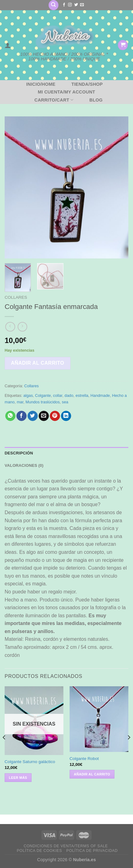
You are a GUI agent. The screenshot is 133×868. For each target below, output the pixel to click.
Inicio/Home (41, 84)
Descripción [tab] (19, 453)
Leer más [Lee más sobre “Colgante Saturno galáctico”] (18, 778)
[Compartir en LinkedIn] (66, 416)
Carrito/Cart (54, 100)
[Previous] (4, 750)
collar (58, 395)
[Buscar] (54, 5)
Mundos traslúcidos (43, 402)
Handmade (100, 395)
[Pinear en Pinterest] (55, 416)
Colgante (43, 395)
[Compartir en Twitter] (33, 416)
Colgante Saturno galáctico (30, 762)
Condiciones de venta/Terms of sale (66, 846)
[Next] (129, 750)
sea (65, 402)
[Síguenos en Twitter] (76, 5)
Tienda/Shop (87, 84)
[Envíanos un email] (82, 5)
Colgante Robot (84, 759)
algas (28, 395)
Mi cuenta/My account (66, 92)
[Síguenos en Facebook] (64, 5)
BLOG (96, 100)
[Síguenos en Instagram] (70, 5)
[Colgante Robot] (99, 719)
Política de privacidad (92, 851)
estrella (82, 395)
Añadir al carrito (37, 363)
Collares (16, 297)
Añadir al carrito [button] (92, 774)
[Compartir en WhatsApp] (10, 416)
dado (69, 395)
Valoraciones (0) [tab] (24, 465)
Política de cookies (39, 851)
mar (20, 402)
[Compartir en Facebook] (21, 416)
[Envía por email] (44, 416)
